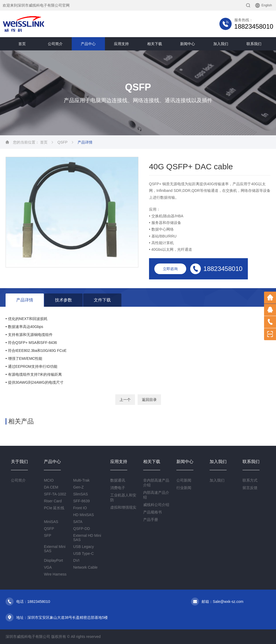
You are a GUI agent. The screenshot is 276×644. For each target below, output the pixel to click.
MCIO (49, 480)
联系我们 (254, 44)
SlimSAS (81, 494)
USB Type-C (84, 554)
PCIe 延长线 (54, 508)
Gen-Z (79, 487)
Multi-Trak (82, 480)
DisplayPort (53, 560)
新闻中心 (188, 44)
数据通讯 (118, 480)
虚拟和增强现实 (123, 507)
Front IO (80, 508)
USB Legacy (84, 547)
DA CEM (51, 487)
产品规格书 (152, 512)
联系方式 (250, 480)
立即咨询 (170, 269)
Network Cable (86, 567)
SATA (78, 522)
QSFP (62, 142)
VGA (48, 567)
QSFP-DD (82, 529)
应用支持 (121, 44)
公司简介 (55, 44)
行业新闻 (184, 488)
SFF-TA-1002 (55, 494)
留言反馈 (250, 488)
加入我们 (221, 44)
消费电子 (118, 488)
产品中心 (88, 44)
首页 (22, 44)
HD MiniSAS (84, 515)
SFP (47, 535)
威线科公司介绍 (156, 505)
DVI (76, 560)
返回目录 (149, 400)
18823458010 (254, 26)
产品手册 (151, 520)
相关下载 (155, 44)
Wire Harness (55, 574)
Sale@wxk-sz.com (228, 602)
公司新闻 (184, 480)
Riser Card (53, 501)
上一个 (125, 400)
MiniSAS (51, 522)
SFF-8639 (82, 501)
